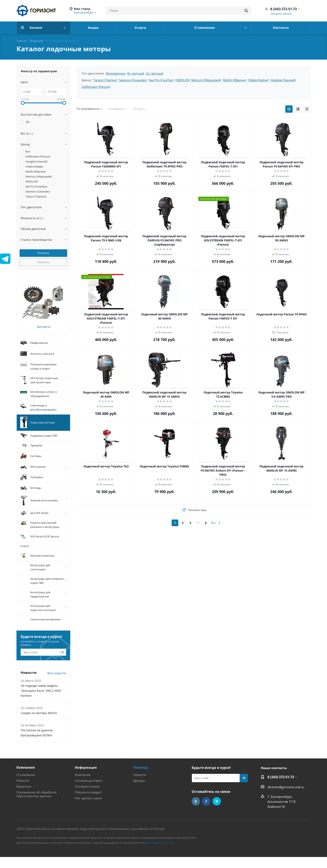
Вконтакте (196, 812)
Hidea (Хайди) (259, 80)
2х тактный (155, 73)
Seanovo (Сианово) (133, 80)
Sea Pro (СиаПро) (161, 80)
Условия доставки (89, 791)
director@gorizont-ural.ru (286, 797)
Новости (23, 791)
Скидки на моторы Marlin (39, 723)
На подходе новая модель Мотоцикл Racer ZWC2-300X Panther (41, 701)
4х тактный (136, 73)
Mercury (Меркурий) (206, 80)
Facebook (206, 812)
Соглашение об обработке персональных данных (36, 804)
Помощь (141, 778)
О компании (26, 785)
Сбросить (43, 262)
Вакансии (24, 797)
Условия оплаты (87, 797)
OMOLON (182, 80)
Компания (26, 778)
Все (213, 523)
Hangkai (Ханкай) (283, 80)
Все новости (57, 683)
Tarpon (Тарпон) (105, 80)
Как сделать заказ (88, 808)
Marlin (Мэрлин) (235, 80)
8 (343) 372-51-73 (284, 9)
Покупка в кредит (88, 802)
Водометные (116, 73)
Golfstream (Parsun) (96, 87)
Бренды (139, 791)
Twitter (217, 812)
